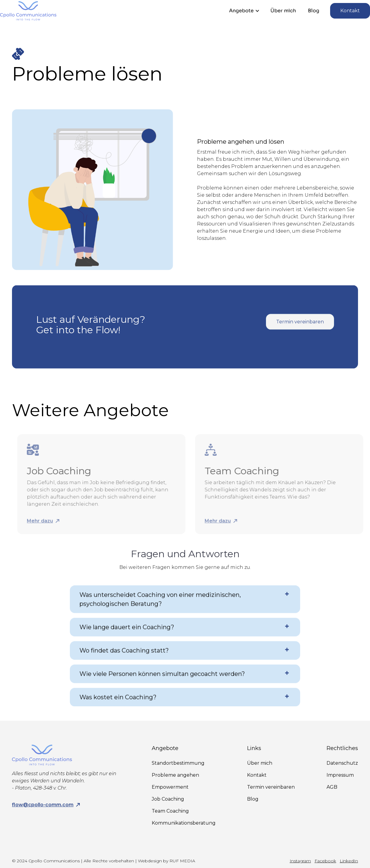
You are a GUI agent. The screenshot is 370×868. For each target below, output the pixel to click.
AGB (332, 787)
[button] (244, 11)
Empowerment (170, 787)
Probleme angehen (175, 775)
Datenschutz (342, 763)
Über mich (283, 11)
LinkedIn (349, 861)
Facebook (325, 861)
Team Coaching (170, 811)
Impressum (340, 775)
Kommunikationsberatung (184, 823)
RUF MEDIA (182, 861)
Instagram (300, 861)
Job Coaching (168, 799)
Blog (314, 11)
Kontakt (350, 11)
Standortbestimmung (178, 763)
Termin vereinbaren (300, 327)
